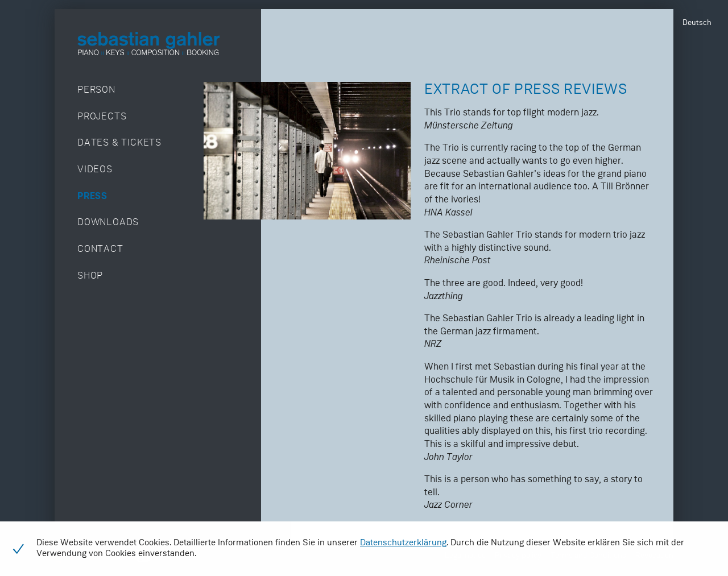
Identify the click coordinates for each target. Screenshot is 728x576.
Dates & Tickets (119, 143)
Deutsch (697, 23)
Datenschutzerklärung (403, 543)
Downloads (108, 223)
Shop (90, 276)
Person (96, 90)
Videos (95, 170)
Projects (102, 117)
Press (92, 196)
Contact (100, 249)
